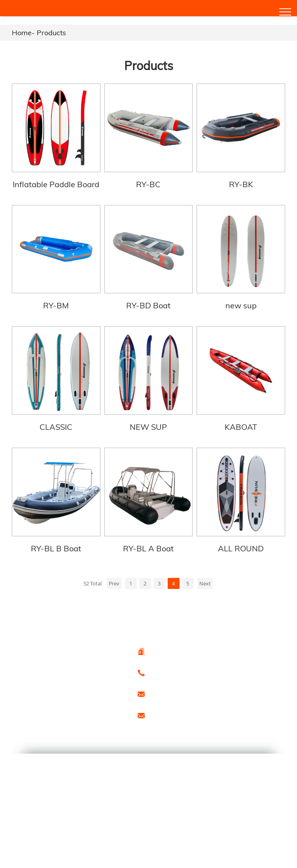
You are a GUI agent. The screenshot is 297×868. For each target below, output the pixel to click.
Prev (114, 579)
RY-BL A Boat (148, 544)
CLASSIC (56, 424)
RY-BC (148, 183)
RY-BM (56, 303)
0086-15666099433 (171, 668)
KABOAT (241, 424)
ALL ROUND (241, 544)
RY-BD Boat (148, 303)
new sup (241, 303)
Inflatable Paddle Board (56, 183)
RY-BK (241, 183)
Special (87, 711)
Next (205, 579)
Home (22, 33)
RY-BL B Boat (56, 544)
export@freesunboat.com (178, 689)
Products (51, 33)
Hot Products (29, 711)
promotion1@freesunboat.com (184, 711)
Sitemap (62, 711)
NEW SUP (148, 424)
